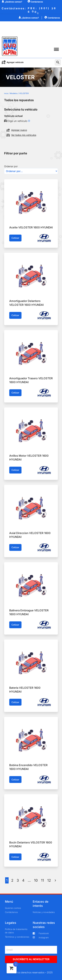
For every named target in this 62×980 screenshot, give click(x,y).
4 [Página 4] (23, 880)
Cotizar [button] (15, 238)
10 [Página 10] (36, 880)
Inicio (6, 93)
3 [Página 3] (18, 880)
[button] (56, 49)
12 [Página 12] (49, 880)
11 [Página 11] (42, 880)
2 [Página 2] (12, 880)
